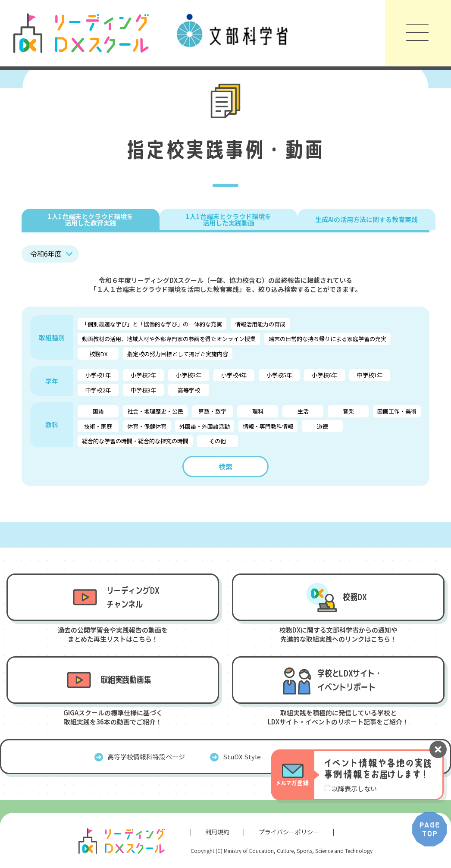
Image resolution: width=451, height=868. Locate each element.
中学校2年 (98, 390)
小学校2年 (143, 375)
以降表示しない (354, 788)
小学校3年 (189, 375)
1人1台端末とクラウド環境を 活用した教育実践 (91, 219)
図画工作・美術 (397, 411)
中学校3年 (143, 390)
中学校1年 (370, 375)
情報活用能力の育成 (260, 324)
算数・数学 (212, 411)
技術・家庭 (98, 426)
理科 (258, 411)
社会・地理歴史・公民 (155, 411)
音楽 (348, 411)
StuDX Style (242, 757)
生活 (303, 411)
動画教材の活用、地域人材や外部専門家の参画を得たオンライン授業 (169, 339)
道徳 (323, 426)
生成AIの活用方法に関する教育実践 (366, 219)
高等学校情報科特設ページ (146, 757)
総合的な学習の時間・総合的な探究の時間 (135, 441)
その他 (218, 441)
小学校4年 (234, 375)
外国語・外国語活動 (205, 426)
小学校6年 (324, 375)
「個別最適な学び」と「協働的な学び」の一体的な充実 (152, 324)
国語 (98, 411)
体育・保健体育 (147, 426)
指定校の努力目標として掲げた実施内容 (178, 354)
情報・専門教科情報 (268, 426)
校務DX (98, 354)
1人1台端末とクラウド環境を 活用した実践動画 (229, 219)
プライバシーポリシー (289, 832)
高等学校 (189, 390)
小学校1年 (98, 375)
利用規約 (217, 832)
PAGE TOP (429, 829)
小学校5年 (279, 375)
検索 (225, 467)
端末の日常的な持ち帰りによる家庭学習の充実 (327, 339)
